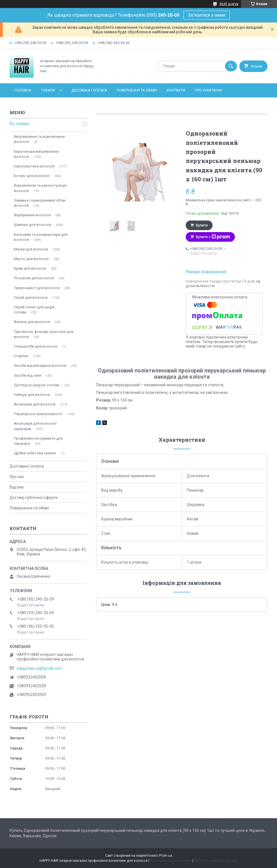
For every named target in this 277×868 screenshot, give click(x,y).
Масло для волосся (31, 259)
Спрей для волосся (31, 297)
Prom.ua (166, 856)
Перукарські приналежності (38, 414)
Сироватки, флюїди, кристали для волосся (44, 334)
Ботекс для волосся (32, 176)
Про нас (17, 477)
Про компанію (208, 90)
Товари (48, 90)
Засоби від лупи (28, 375)
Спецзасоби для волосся (36, 346)
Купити (202, 225)
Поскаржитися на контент (171, 861)
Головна (23, 90)
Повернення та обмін (137, 90)
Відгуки (17, 487)
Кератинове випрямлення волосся (36, 154)
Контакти (176, 90)
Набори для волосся (32, 395)
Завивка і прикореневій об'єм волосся (40, 203)
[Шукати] (231, 66)
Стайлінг (21, 356)
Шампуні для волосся (33, 225)
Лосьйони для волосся (34, 278)
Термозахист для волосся (37, 288)
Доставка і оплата (89, 90)
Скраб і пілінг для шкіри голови (34, 310)
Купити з (213, 237)
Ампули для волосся (32, 322)
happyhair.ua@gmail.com (39, 668)
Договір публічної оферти (34, 498)
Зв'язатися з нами (207, 15)
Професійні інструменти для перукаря (38, 441)
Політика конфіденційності (216, 861)
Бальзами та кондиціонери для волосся (41, 237)
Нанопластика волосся (34, 166)
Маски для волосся (31, 249)
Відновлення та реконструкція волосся (40, 188)
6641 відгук (229, 4)
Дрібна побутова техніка (35, 453)
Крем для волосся (30, 268)
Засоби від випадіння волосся (40, 366)
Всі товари (19, 124)
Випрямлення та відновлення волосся (39, 139)
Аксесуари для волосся (35, 404)
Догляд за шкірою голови (37, 385)
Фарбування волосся (32, 215)
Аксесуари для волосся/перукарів (35, 426)
